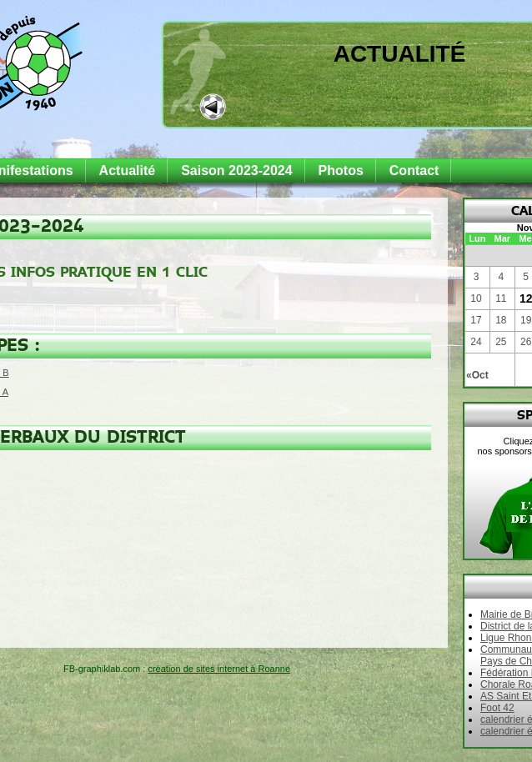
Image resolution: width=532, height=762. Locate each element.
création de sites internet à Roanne (219, 669)
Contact (414, 170)
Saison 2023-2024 (236, 170)
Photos (341, 170)
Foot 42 (497, 708)
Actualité (400, 54)
